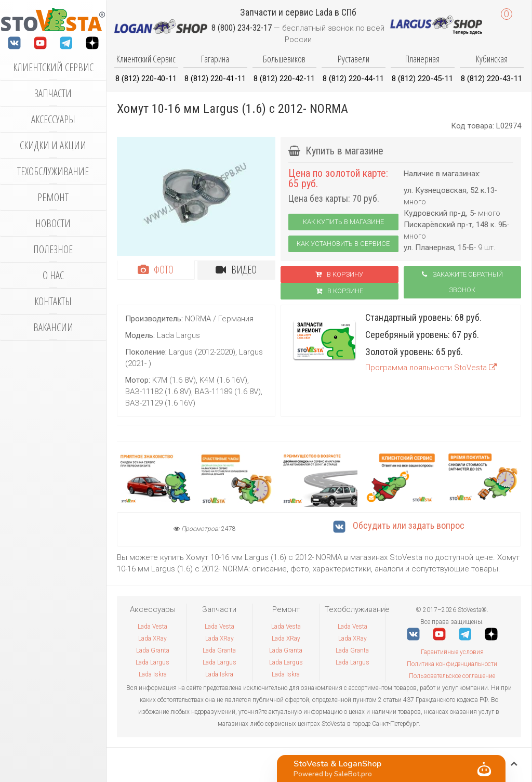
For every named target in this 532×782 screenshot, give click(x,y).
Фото (156, 270)
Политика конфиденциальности (452, 664)
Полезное (53, 249)
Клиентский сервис (53, 67)
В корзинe (340, 291)
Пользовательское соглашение (452, 676)
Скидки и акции (53, 145)
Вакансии (53, 327)
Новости (53, 223)
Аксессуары (53, 119)
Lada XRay (152, 638)
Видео (236, 270)
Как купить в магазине (343, 222)
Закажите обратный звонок (462, 282)
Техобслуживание (53, 171)
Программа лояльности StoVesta (431, 368)
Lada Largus (152, 662)
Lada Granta (153, 650)
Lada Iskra (153, 674)
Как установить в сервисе (343, 244)
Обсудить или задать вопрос (399, 525)
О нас (53, 275)
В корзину (339, 274)
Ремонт (53, 197)
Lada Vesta (152, 627)
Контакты (53, 301)
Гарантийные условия (452, 652)
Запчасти (53, 93)
